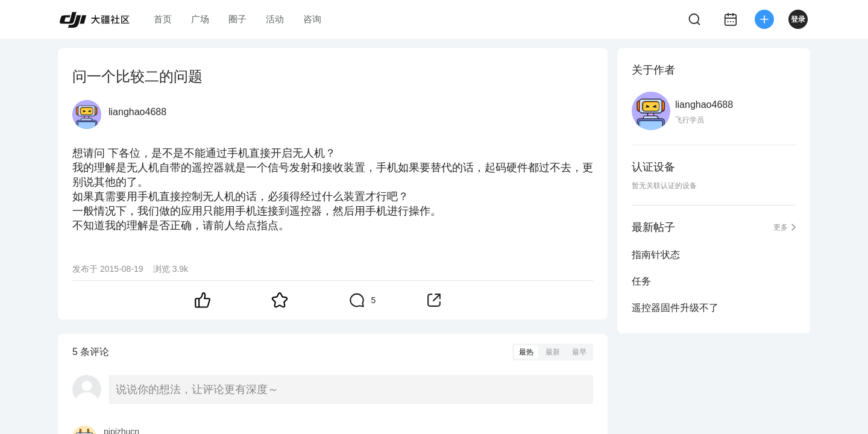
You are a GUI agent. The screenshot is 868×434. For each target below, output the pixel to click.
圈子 (237, 19)
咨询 (312, 19)
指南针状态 (656, 255)
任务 (641, 281)
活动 (275, 19)
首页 (163, 19)
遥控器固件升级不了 (675, 308)
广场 (200, 19)
